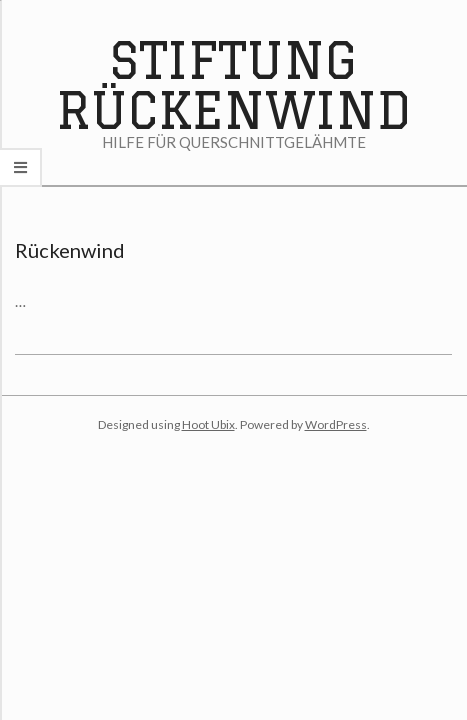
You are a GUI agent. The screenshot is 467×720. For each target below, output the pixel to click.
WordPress (336, 424)
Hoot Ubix (208, 424)
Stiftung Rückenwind (233, 84)
